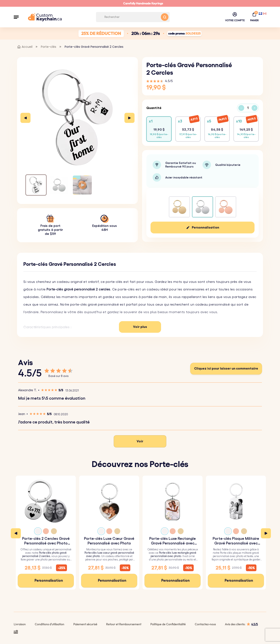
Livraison (20, 624)
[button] (16, 17)
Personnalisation (205, 228)
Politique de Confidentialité (168, 624)
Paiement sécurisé (85, 624)
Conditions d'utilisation (49, 624)
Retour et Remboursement (124, 624)
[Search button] (165, 17)
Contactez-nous (205, 624)
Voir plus (140, 327)
